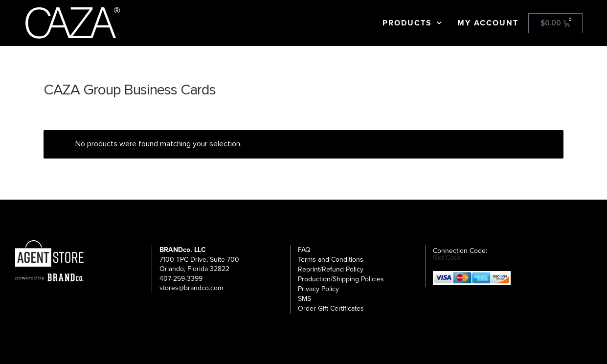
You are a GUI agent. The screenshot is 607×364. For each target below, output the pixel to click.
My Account (488, 23)
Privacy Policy (318, 289)
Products (413, 23)
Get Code (447, 258)
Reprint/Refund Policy (331, 269)
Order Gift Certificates (331, 308)
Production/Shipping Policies (341, 279)
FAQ (304, 250)
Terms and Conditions (331, 260)
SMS (304, 299)
